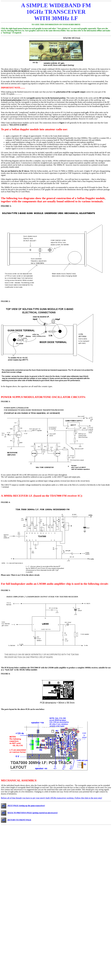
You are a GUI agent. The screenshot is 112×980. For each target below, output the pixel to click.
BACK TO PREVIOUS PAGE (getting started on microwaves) (33, 813)
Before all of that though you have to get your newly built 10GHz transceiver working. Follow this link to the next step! (52, 798)
